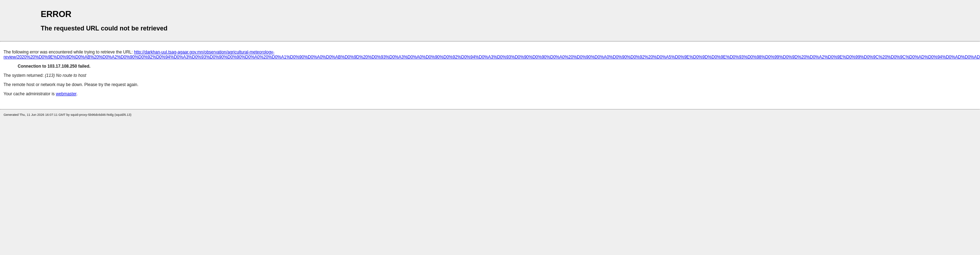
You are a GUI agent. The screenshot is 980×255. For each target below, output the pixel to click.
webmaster (66, 94)
